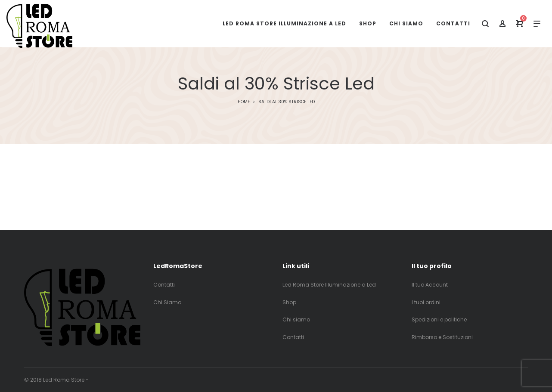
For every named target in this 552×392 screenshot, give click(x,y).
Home (244, 102)
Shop (289, 302)
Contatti (164, 285)
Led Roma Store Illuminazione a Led (329, 285)
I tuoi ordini (426, 302)
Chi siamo (296, 319)
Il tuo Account (430, 285)
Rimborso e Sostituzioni (442, 337)
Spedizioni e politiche (439, 319)
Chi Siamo (167, 302)
